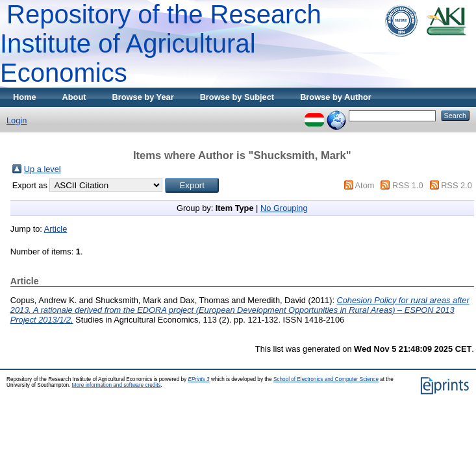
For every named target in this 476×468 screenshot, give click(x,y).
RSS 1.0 (408, 185)
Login (17, 120)
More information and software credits (117, 385)
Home (25, 97)
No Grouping (284, 208)
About (74, 97)
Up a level (43, 169)
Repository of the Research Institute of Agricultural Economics (161, 43)
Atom (365, 185)
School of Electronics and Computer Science (326, 379)
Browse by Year (143, 97)
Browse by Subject (237, 97)
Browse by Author (336, 97)
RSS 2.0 (457, 185)
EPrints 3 (198, 379)
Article (56, 229)
